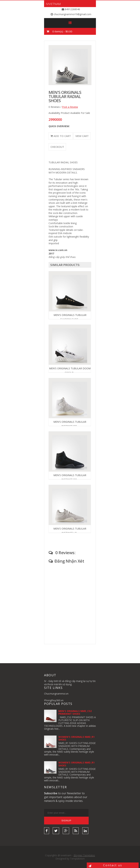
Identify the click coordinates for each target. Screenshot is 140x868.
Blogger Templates (84, 855)
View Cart (82, 136)
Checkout (57, 147)
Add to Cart (61, 136)
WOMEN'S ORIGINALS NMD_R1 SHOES (76, 738)
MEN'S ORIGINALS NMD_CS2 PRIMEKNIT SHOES (75, 712)
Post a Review (70, 107)
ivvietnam (53, 4)
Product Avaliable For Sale (75, 113)
